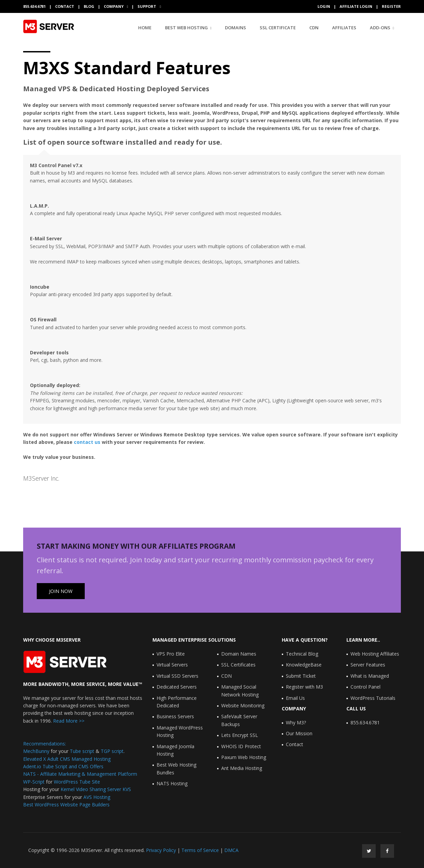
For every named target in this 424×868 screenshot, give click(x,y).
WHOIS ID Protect (241, 746)
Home (145, 27)
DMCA (231, 850)
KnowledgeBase (304, 665)
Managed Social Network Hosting (240, 690)
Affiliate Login (356, 6)
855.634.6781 (365, 722)
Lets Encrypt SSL (240, 735)
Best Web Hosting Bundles (176, 768)
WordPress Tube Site (77, 782)
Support (147, 6)
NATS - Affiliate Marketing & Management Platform (80, 774)
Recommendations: (45, 744)
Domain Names (239, 654)
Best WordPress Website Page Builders (66, 805)
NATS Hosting (172, 783)
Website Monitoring (243, 705)
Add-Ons (380, 28)
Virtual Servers (172, 665)
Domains (235, 28)
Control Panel (365, 687)
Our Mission (299, 733)
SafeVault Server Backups (239, 720)
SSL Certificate (278, 28)
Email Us (295, 698)
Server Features (368, 665)
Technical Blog (302, 654)
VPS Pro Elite (171, 654)
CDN (314, 28)
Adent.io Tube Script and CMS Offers (63, 766)
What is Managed (370, 676)
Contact (65, 6)
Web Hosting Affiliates (375, 654)
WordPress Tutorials (373, 698)
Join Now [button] (61, 591)
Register (391, 6)
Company (114, 6)
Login (324, 6)
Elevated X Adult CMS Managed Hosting (67, 759)
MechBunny (36, 751)
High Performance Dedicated (177, 702)
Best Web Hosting (186, 28)
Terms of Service (200, 850)
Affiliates (344, 28)
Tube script (82, 751)
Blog (89, 6)
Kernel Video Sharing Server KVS (96, 789)
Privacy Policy (161, 850)
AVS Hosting (97, 797)
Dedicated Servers (177, 687)
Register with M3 (304, 687)
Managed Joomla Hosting (175, 750)
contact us (87, 442)
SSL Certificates (238, 665)
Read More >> (68, 721)
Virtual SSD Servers (177, 676)
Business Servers (175, 716)
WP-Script (34, 782)
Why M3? (296, 722)
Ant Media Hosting (242, 768)
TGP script (112, 751)
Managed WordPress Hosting (180, 731)
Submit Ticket (301, 676)
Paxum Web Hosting (244, 757)
